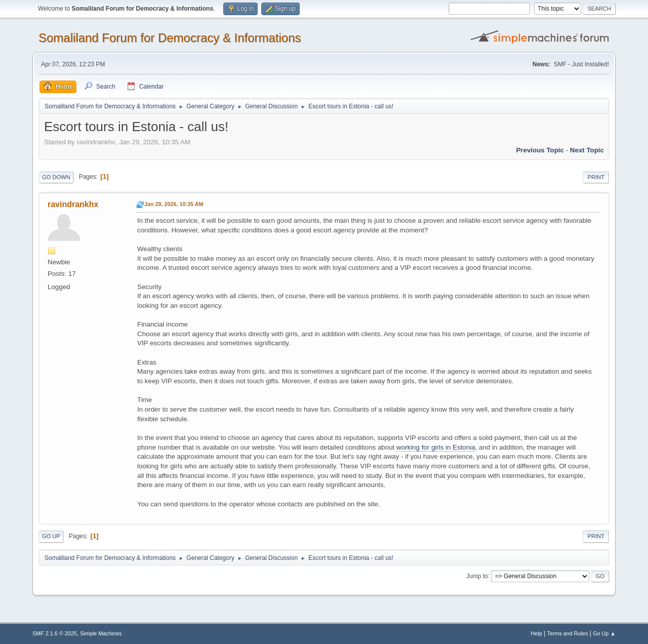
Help (537, 633)
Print (596, 177)
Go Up (51, 536)
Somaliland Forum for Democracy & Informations (170, 38)
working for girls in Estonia (436, 447)
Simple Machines (101, 633)
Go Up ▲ (604, 633)
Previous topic (540, 150)
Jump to (477, 576)
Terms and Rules (568, 633)
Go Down (56, 177)
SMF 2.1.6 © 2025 (55, 633)
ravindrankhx (73, 204)
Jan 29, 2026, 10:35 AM (174, 204)
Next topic (587, 150)
